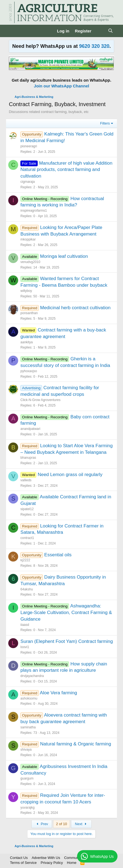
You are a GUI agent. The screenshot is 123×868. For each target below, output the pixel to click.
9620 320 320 (94, 46)
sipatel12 (27, 509)
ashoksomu (29, 698)
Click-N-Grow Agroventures (40, 400)
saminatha (28, 727)
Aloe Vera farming (58, 693)
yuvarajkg (27, 808)
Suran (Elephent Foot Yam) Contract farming (67, 641)
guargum (27, 778)
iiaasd (25, 625)
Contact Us (19, 858)
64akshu (27, 589)
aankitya (27, 342)
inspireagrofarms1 (34, 211)
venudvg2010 (30, 262)
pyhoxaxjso (29, 371)
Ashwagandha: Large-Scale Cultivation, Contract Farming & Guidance (66, 613)
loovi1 (25, 647)
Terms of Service (23, 863)
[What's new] (99, 31)
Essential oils (58, 555)
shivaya (26, 750)
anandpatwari (30, 429)
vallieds (26, 480)
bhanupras (28, 458)
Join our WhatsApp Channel (61, 86)
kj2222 (25, 560)
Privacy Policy (52, 863)
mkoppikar (28, 239)
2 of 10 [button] (62, 824)
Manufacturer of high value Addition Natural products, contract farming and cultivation (66, 170)
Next (81, 824)
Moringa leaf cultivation (64, 256)
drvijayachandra (32, 676)
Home (72, 863)
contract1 (27, 538)
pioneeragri (29, 146)
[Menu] (14, 31)
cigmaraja (28, 182)
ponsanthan (29, 313)
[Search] (110, 31)
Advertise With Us (46, 858)
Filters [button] (105, 123)
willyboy (26, 291)
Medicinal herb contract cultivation (75, 308)
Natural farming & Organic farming (76, 744)
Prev (42, 824)
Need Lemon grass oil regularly (70, 475)
